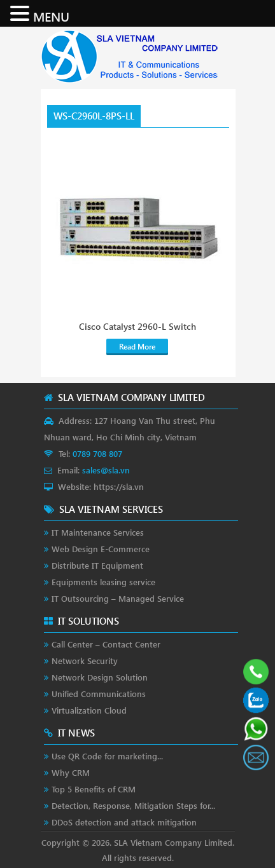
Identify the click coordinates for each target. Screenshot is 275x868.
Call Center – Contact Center (106, 644)
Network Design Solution (100, 677)
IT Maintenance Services (98, 532)
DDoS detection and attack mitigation (124, 822)
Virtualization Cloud (89, 710)
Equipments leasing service (103, 582)
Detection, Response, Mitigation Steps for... (133, 805)
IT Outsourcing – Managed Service (118, 598)
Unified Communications (99, 694)
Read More (137, 347)
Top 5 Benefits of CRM (94, 789)
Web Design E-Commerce (101, 549)
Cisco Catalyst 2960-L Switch (137, 327)
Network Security (85, 661)
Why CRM (71, 772)
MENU (51, 16)
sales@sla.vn (106, 470)
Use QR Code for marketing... (107, 756)
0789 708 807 (97, 453)
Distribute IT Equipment (97, 565)
